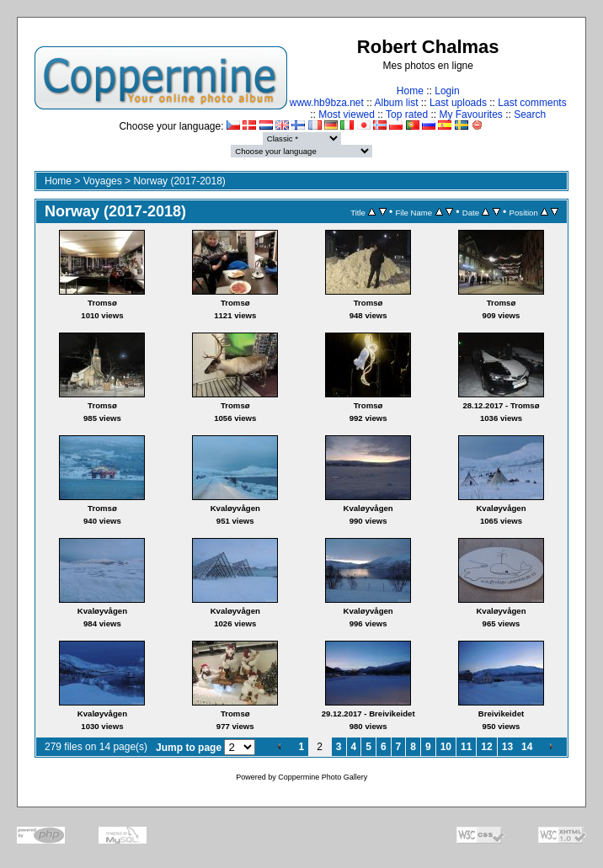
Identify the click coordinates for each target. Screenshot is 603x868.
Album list (397, 103)
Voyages (103, 181)
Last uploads (458, 103)
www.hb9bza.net (327, 103)
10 (446, 747)
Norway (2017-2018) (179, 181)
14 (527, 747)
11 (466, 747)
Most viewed (347, 114)
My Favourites (470, 114)
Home (410, 91)
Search (530, 114)
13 (507, 747)
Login (447, 91)
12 (486, 747)
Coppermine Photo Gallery (323, 777)
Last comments (532, 103)
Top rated (407, 114)
